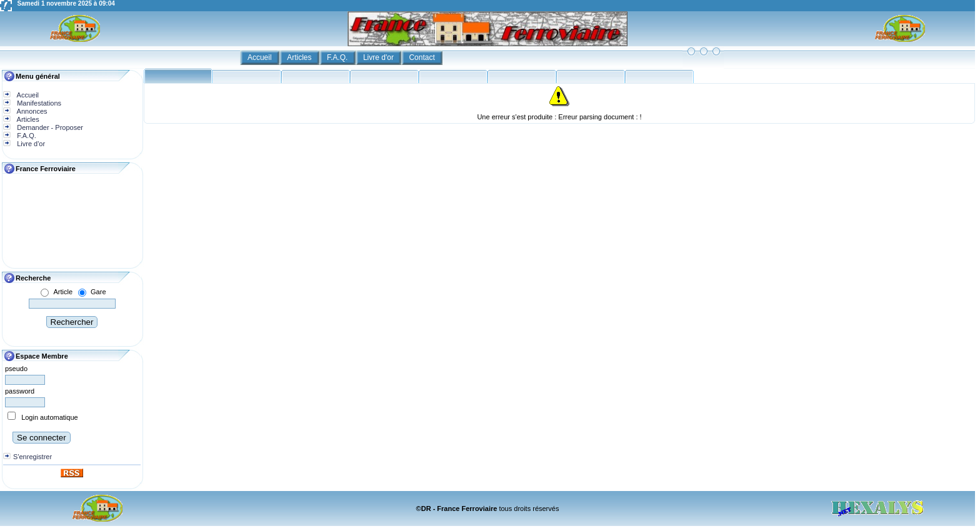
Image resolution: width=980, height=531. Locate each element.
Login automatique (50, 417)
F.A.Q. (338, 57)
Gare (98, 292)
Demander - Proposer (49, 127)
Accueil (261, 57)
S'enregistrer (32, 457)
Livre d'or (379, 57)
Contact (423, 57)
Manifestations (38, 103)
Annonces (31, 111)
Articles (300, 57)
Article (63, 292)
